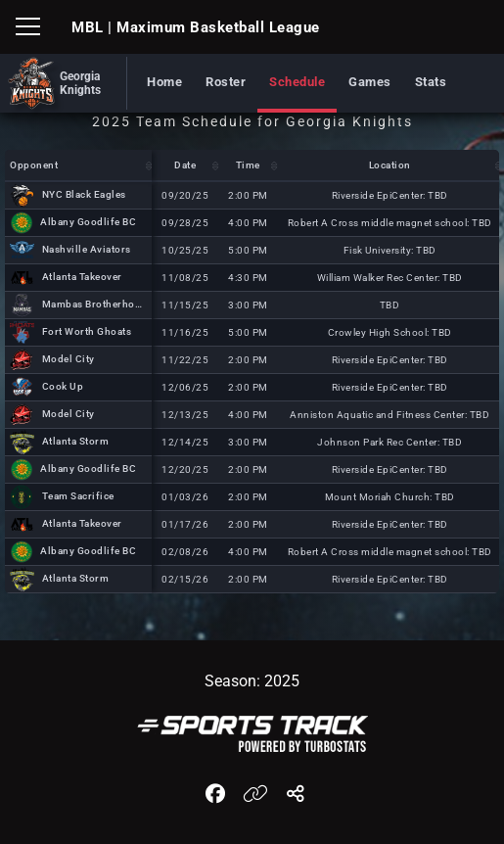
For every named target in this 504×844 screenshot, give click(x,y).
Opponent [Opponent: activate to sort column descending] (34, 165)
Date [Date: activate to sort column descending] (185, 165)
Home (164, 82)
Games (370, 82)
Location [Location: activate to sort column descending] (390, 165)
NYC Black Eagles (84, 194)
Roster (226, 82)
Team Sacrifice (78, 496)
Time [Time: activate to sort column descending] (248, 165)
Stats (431, 82)
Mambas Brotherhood (95, 304)
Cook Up (63, 386)
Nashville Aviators (87, 249)
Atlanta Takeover (82, 277)
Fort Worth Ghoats (87, 331)
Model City (69, 359)
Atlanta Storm (76, 441)
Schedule (297, 82)
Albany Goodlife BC (88, 222)
